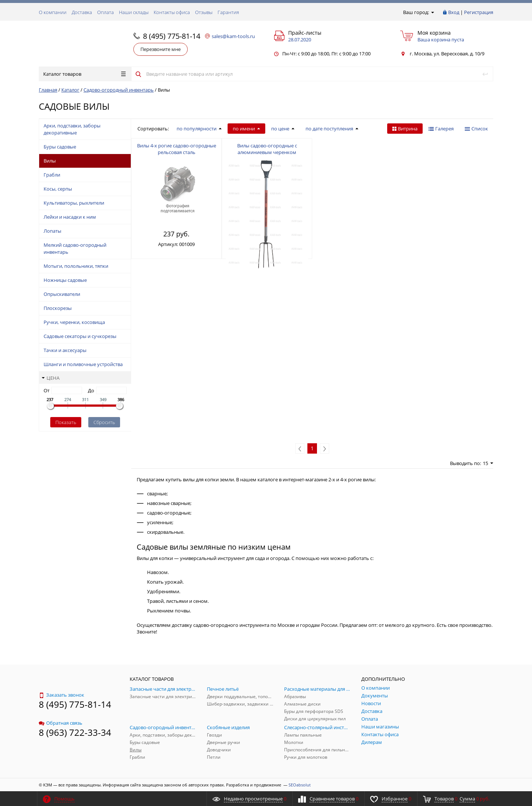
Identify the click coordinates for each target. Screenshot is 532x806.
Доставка (82, 12)
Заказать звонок (62, 695)
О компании (53, 12)
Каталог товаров (84, 74)
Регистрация (479, 12)
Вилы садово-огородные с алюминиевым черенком (267, 149)
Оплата (105, 12)
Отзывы (204, 12)
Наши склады (134, 12)
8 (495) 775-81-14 (172, 36)
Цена (51, 378)
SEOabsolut (300, 785)
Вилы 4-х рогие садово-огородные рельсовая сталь (177, 149)
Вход (454, 12)
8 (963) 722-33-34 (75, 732)
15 (488, 463)
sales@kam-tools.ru (233, 36)
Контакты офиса (172, 12)
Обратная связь (61, 723)
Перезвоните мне (161, 49)
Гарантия (228, 12)
